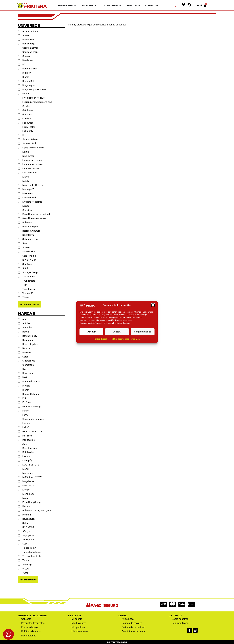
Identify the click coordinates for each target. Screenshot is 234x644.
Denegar (117, 332)
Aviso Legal (135, 339)
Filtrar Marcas (28, 580)
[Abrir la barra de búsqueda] (174, 5)
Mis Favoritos (79, 623)
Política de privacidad (120, 339)
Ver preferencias (142, 332)
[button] (153, 305)
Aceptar (92, 332)
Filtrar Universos (30, 304)
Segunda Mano (180, 623)
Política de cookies (102, 339)
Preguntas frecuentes (33, 623)
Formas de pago (30, 627)
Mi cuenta (77, 619)
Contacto (26, 619)
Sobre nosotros (180, 619)
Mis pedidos (78, 627)
